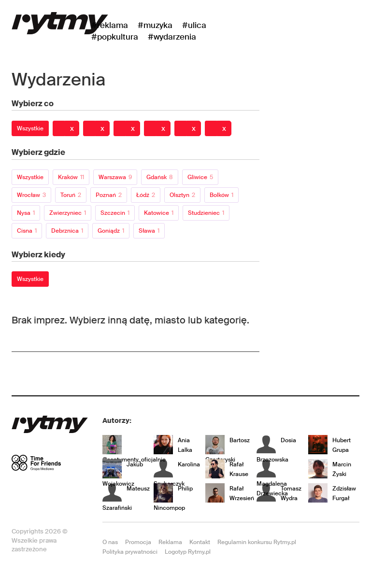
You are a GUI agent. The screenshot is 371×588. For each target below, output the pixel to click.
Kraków (71, 177)
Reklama (170, 542)
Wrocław (31, 195)
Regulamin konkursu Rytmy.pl (257, 542)
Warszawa (115, 177)
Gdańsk (160, 177)
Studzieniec (206, 213)
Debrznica (67, 231)
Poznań (109, 195)
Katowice (159, 213)
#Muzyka (155, 25)
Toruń (71, 195)
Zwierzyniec (68, 213)
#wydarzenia (172, 37)
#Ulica (194, 25)
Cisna (27, 231)
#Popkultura (115, 37)
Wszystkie (30, 128)
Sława (149, 231)
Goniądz (111, 231)
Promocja (138, 542)
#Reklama (110, 25)
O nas (110, 542)
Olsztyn (182, 195)
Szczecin (115, 213)
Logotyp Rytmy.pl (188, 552)
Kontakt (200, 542)
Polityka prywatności (130, 552)
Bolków (221, 195)
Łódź (146, 195)
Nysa (26, 213)
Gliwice (200, 177)
